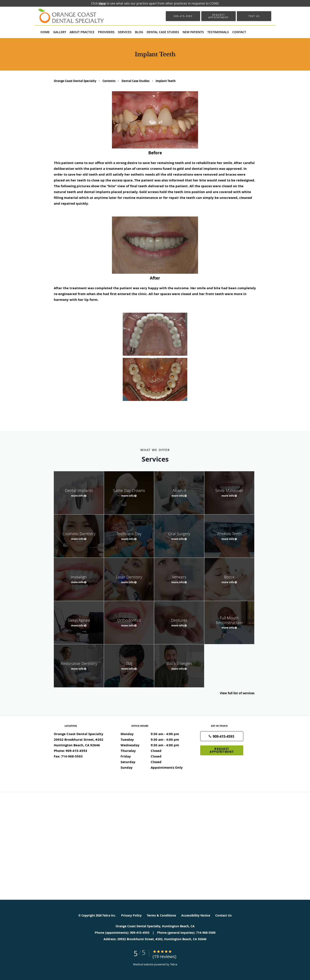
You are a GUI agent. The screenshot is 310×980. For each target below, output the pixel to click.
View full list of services (237, 693)
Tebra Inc (109, 915)
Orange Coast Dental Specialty (75, 81)
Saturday (154, 762)
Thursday (154, 751)
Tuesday (154, 740)
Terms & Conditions (161, 915)
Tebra (174, 964)
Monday (154, 734)
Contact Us (223, 915)
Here (102, 3)
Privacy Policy (131, 915)
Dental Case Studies (136, 81)
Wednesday (154, 745)
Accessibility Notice (196, 915)
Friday (154, 756)
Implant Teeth (166, 81)
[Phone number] (222, 736)
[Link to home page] (64, 16)
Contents (109, 81)
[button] (219, 16)
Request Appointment (222, 750)
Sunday (154, 768)
